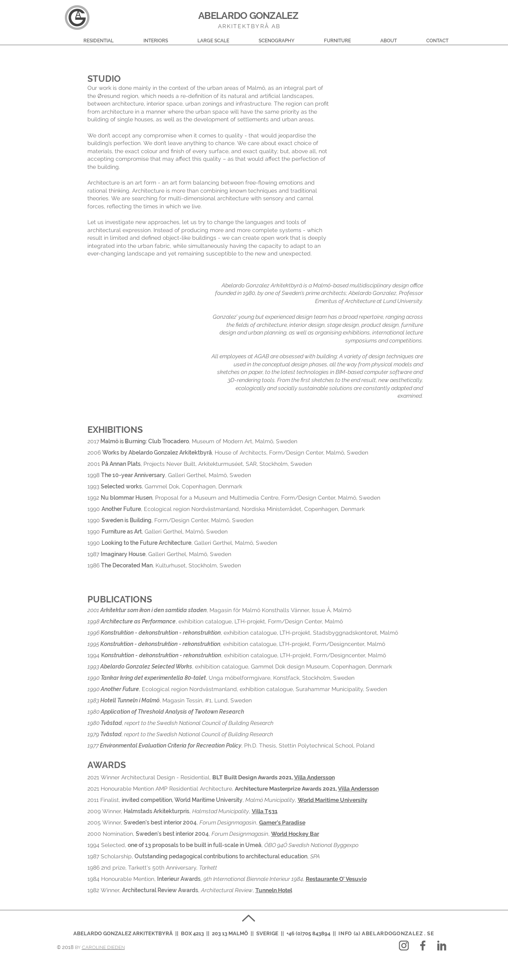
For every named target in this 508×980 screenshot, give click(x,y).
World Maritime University (333, 800)
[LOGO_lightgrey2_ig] (404, 946)
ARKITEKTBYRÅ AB (249, 26)
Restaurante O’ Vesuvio (336, 879)
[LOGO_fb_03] (423, 946)
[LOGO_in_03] (442, 946)
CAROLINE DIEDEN (103, 947)
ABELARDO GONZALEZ (248, 16)
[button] (87, 37)
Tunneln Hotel (274, 890)
